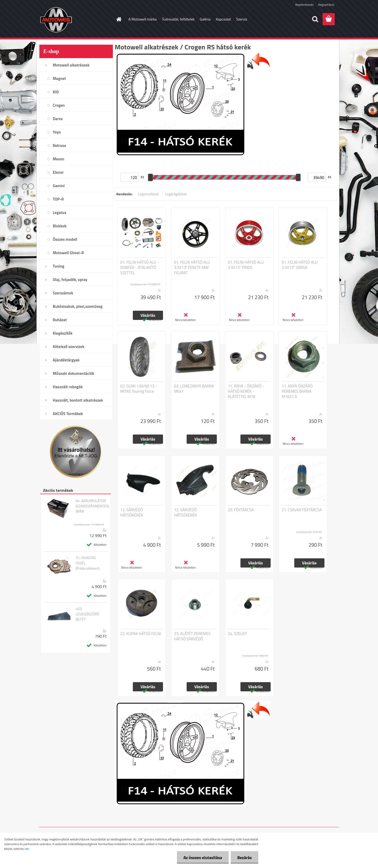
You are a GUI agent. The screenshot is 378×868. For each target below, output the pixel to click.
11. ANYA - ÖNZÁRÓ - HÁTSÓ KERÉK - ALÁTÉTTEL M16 (246, 391)
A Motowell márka (143, 19)
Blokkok (60, 226)
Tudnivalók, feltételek (178, 19)
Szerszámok (63, 293)
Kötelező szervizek (69, 347)
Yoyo (57, 132)
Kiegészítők (63, 333)
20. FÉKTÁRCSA (241, 510)
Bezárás (245, 857)
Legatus (59, 213)
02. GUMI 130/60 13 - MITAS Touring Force (139, 389)
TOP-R (58, 199)
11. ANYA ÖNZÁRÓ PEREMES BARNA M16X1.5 (297, 391)
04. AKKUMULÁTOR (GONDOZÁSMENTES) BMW (92, 506)
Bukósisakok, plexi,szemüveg (78, 306)
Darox (58, 119)
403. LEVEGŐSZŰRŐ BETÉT (87, 614)
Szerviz (242, 19)
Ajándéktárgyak (66, 360)
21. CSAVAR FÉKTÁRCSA (302, 510)
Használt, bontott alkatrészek (78, 400)
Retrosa (59, 145)
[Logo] (75, 19)
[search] (315, 19)
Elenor (58, 172)
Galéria (205, 19)
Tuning (59, 266)
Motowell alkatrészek (71, 65)
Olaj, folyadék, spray (70, 280)
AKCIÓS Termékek (68, 414)
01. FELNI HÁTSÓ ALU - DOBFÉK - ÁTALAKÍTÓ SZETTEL (140, 268)
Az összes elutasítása (203, 857)
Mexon (59, 159)
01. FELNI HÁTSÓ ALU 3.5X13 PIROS (246, 265)
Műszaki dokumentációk (73, 373)
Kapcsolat (223, 19)
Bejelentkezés (304, 5)
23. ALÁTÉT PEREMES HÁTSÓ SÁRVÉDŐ (192, 636)
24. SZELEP (237, 634)
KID (56, 92)
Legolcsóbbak (148, 194)
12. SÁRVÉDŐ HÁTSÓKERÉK (132, 513)
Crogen (59, 105)
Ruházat (60, 320)
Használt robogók (68, 387)
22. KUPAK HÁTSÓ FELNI (141, 634)
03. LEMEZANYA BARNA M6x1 (194, 389)
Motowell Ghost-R (68, 253)
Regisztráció (326, 5)
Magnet (59, 78)
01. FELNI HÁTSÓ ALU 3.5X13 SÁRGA (300, 265)
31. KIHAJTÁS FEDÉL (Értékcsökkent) (88, 563)
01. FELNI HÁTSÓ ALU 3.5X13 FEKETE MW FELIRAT (192, 268)
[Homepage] (119, 19)
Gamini (59, 186)
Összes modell (65, 239)
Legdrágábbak (176, 194)
